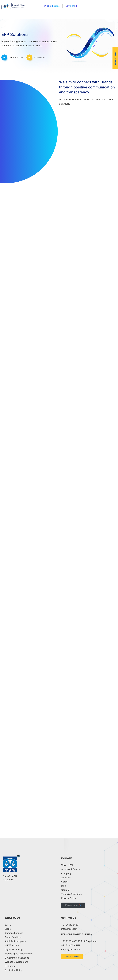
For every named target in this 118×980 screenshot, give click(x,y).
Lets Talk (71, 6)
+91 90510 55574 (51, 6)
